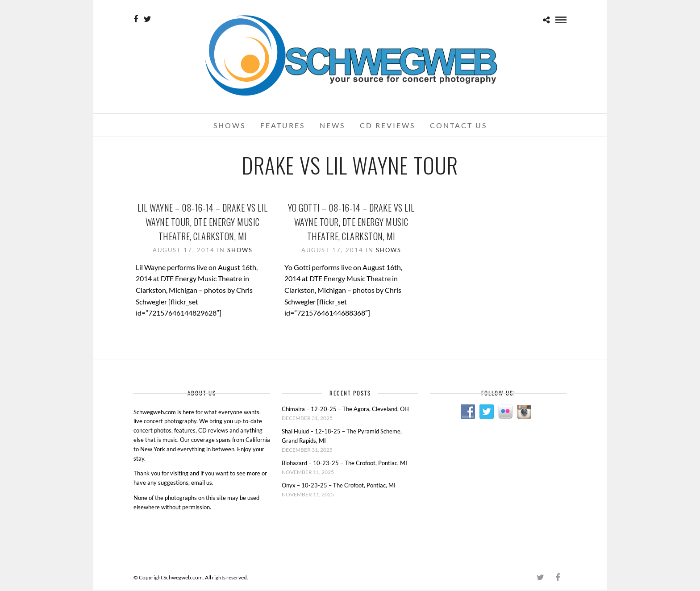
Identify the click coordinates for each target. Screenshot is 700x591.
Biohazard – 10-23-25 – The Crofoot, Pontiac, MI (344, 463)
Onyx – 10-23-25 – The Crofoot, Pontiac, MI (339, 485)
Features (283, 125)
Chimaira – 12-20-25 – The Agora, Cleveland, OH (345, 409)
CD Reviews (387, 125)
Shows (229, 125)
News (332, 125)
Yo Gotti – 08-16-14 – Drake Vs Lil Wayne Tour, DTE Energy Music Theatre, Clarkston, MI (351, 222)
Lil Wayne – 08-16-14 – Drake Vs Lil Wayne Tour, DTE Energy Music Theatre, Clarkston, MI (203, 222)
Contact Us (458, 125)
